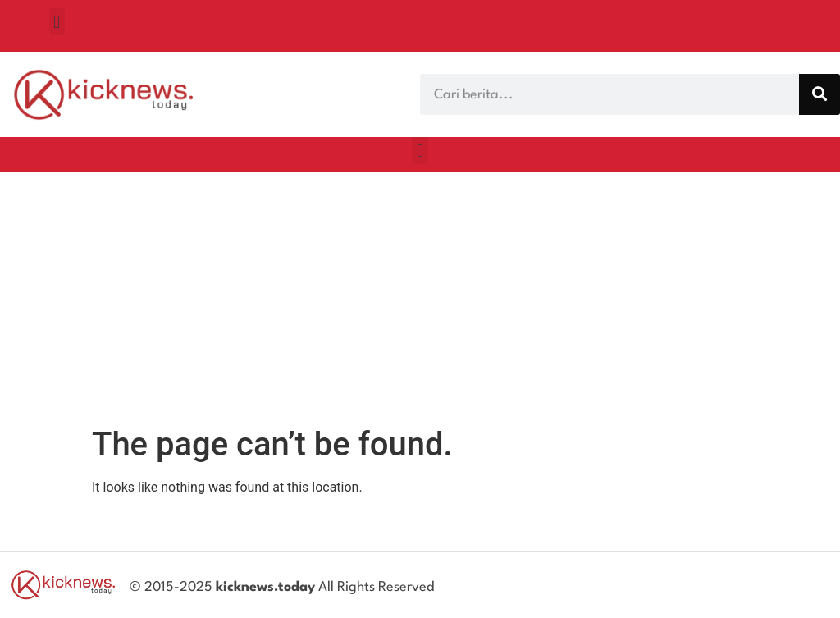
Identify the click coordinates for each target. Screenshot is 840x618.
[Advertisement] (420, 295)
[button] (57, 22)
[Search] (819, 94)
